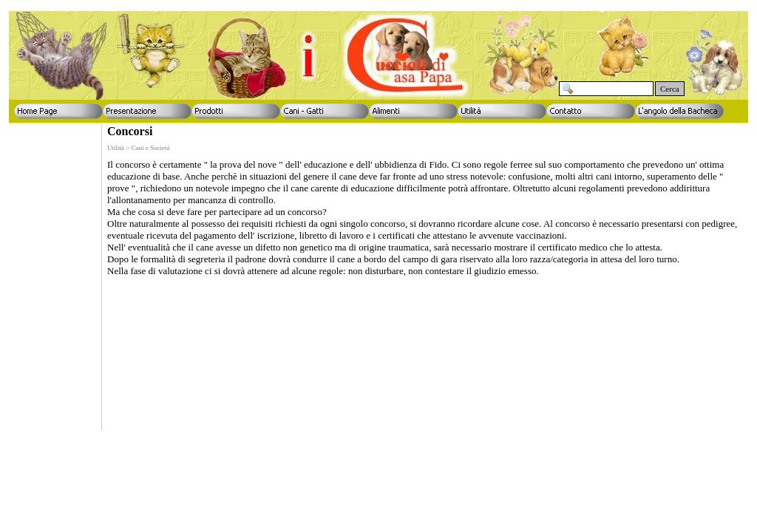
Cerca (670, 89)
